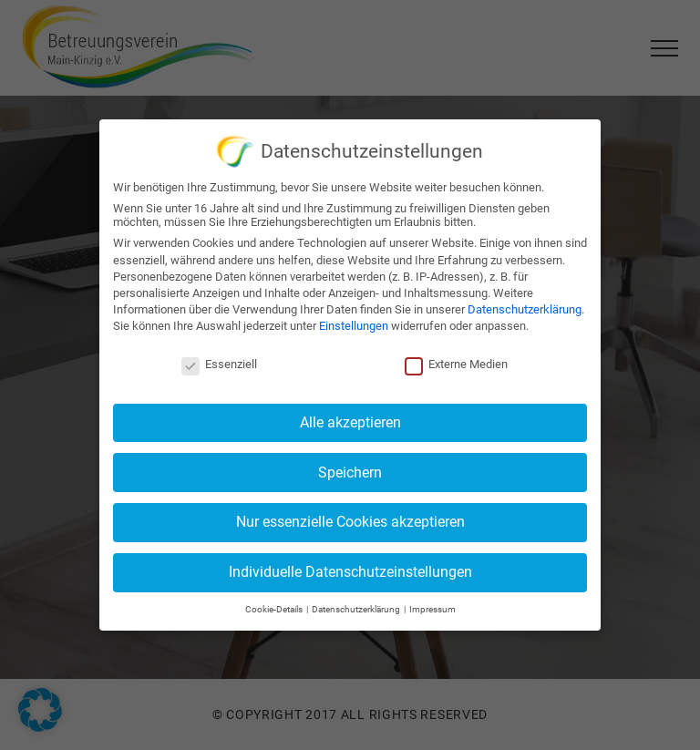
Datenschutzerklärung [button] (357, 605)
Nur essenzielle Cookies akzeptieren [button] (350, 518)
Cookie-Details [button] (275, 605)
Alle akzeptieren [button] (350, 418)
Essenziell (219, 360)
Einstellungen (354, 322)
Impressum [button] (432, 605)
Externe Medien (456, 360)
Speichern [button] (350, 468)
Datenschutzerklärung (525, 306)
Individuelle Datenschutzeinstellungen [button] (350, 568)
